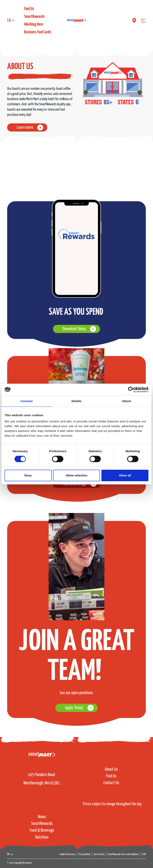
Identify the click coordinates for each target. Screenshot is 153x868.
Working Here (34, 24)
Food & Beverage (42, 830)
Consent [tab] (27, 401)
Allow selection (76, 475)
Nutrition (42, 837)
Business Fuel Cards (38, 32)
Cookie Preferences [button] (67, 854)
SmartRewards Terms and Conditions (123, 854)
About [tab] (127, 401)
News (42, 817)
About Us (111, 769)
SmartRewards (34, 17)
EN (9, 21)
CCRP (144, 854)
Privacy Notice (84, 854)
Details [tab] (76, 401)
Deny (28, 475)
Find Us (29, 9)
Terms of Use (99, 854)
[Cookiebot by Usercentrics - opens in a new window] (131, 390)
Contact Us (111, 783)
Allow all (125, 475)
